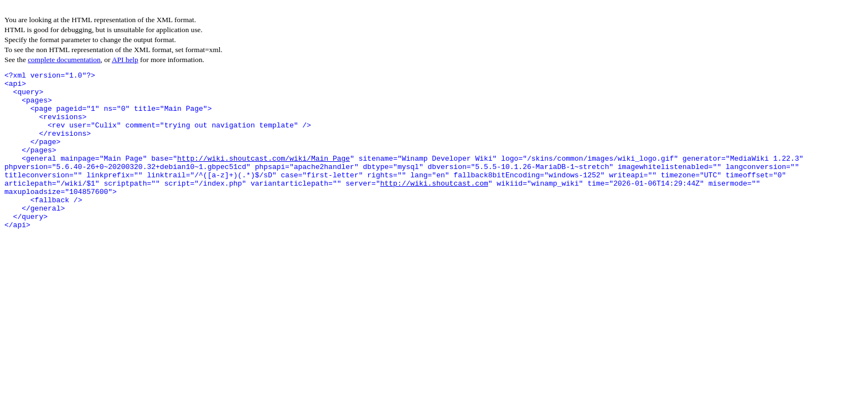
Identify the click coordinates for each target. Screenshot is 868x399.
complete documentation (64, 60)
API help (125, 60)
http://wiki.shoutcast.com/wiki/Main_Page (263, 176)
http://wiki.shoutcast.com (434, 206)
